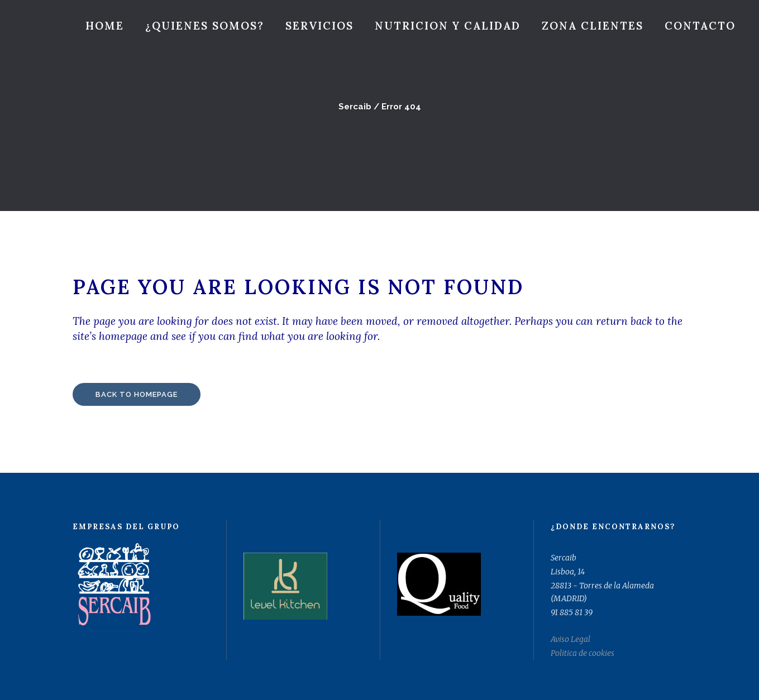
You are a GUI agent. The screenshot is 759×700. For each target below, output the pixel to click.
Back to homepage (137, 394)
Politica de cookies (583, 653)
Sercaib (355, 107)
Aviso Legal (571, 639)
